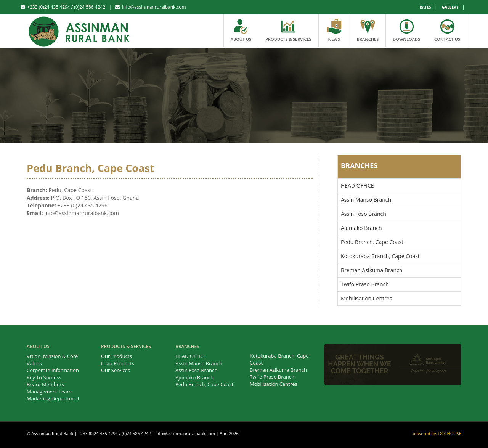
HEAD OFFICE (357, 185)
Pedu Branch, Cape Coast (372, 242)
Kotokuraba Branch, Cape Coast (380, 256)
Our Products (116, 356)
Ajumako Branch (361, 228)
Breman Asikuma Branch (372, 270)
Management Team (49, 392)
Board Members (45, 384)
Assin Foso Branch (364, 214)
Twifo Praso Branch (365, 284)
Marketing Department (53, 398)
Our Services (116, 370)
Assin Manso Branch (366, 200)
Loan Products (118, 363)
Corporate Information (53, 370)
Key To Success (44, 377)
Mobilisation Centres (366, 298)
